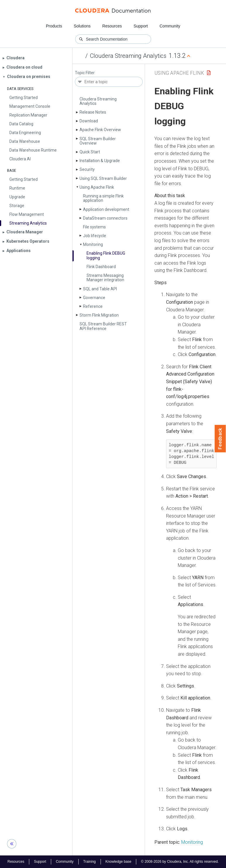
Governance (94, 298)
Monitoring (93, 244)
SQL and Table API (100, 289)
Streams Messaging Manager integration (105, 278)
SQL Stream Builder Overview (98, 141)
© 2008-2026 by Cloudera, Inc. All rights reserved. (180, 862)
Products (54, 26)
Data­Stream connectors (105, 218)
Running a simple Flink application (103, 198)
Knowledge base (119, 862)
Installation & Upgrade (100, 161)
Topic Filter (85, 73)
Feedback (220, 439)
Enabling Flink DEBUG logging (106, 255)
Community (170, 26)
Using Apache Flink (97, 187)
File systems (94, 227)
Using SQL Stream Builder (103, 178)
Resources (112, 26)
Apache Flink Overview (100, 130)
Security (87, 169)
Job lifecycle (95, 236)
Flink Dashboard (101, 267)
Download (89, 121)
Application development (106, 209)
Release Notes (93, 112)
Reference (93, 306)
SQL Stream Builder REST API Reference (103, 326)
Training (90, 862)
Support (141, 26)
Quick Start (90, 152)
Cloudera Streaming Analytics (128, 56)
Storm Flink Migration (99, 315)
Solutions (82, 26)
